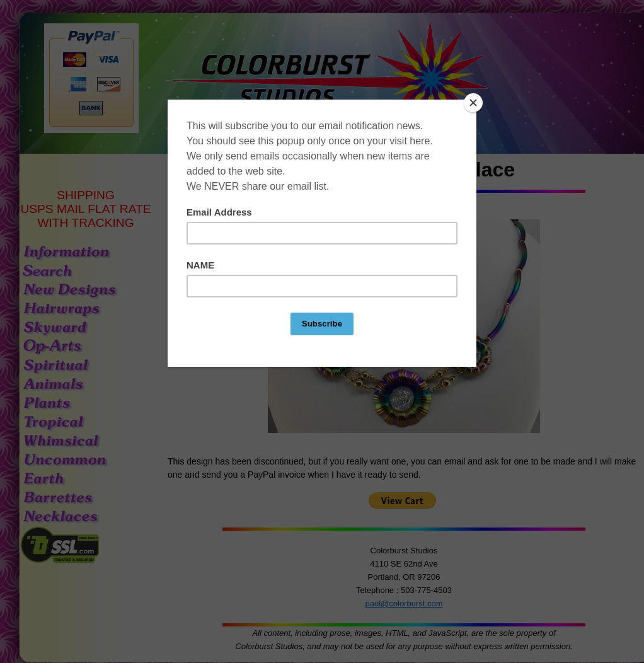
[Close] (473, 103)
